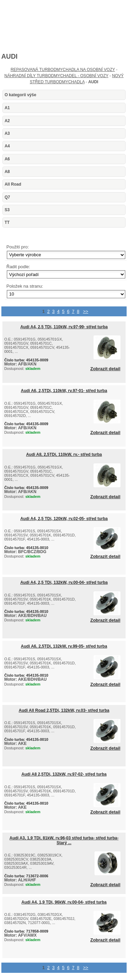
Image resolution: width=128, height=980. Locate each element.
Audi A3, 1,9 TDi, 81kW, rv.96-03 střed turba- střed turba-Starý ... (64, 840)
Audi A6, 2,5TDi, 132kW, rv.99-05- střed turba (64, 646)
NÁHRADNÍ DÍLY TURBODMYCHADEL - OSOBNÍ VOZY (56, 76)
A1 (7, 108)
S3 (7, 210)
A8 (7, 172)
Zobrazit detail (105, 369)
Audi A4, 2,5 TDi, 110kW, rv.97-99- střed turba (64, 327)
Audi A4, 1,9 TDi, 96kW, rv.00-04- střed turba (64, 902)
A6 (7, 159)
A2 (7, 121)
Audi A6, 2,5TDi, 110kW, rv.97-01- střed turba (64, 391)
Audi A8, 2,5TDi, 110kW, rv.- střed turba (64, 455)
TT (7, 222)
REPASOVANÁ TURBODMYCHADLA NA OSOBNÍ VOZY (63, 70)
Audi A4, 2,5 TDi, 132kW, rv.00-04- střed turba (64, 582)
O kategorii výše (20, 95)
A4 (7, 146)
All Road (13, 184)
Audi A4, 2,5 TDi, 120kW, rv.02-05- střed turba (64, 519)
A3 (7, 133)
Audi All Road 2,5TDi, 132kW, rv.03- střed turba (64, 710)
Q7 (7, 197)
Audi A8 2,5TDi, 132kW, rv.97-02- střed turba (64, 774)
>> (86, 311)
